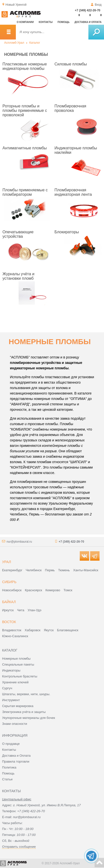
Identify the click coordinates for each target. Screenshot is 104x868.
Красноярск (34, 590)
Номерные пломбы (16, 659)
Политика (9, 767)
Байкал (9, 602)
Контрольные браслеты (20, 676)
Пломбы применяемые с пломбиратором (25, 192)
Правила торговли (16, 761)
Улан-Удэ (35, 610)
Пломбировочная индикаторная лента (73, 192)
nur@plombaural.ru (19, 542)
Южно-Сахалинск (15, 636)
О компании (25, 22)
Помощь (63, 22)
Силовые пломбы (71, 64)
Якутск (49, 630)
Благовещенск (68, 630)
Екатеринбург (12, 570)
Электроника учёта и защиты (24, 712)
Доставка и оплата (88, 22)
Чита (21, 610)
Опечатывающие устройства (18, 234)
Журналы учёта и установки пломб (18, 276)
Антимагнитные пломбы (25, 148)
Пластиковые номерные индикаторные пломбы (25, 66)
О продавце (11, 744)
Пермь (50, 570)
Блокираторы (67, 232)
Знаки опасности (14, 724)
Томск (68, 590)
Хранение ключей (15, 682)
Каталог (35, 43)
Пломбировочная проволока (70, 108)
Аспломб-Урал (14, 43)
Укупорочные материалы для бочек (28, 718)
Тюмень (64, 570)
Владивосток (12, 630)
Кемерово (53, 590)
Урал (6, 562)
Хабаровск (33, 630)
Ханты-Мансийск (86, 570)
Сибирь (9, 582)
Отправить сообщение (19, 847)
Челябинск (34, 570)
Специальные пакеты (18, 664)
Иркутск (8, 610)
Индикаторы (11, 670)
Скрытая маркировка (18, 706)
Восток (9, 622)
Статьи (7, 779)
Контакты (46, 22)
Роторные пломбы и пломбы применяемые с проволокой (25, 110)
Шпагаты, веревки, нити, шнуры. (26, 694)
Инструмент (11, 700)
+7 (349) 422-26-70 (88, 10)
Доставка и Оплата (16, 756)
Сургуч (7, 688)
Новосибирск (12, 590)
